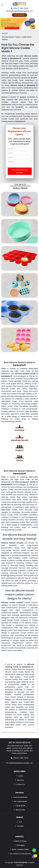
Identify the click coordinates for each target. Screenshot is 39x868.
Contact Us (20, 784)
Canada (19, 826)
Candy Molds (19, 806)
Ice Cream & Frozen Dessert (20, 854)
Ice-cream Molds (19, 801)
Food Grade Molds (19, 797)
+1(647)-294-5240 (20, 8)
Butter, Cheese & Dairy (20, 849)
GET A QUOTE (20, 15)
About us (19, 780)
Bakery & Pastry (20, 841)
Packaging (20, 845)
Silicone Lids (19, 810)
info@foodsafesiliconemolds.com (19, 11)
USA (19, 822)
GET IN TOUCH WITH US (20, 743)
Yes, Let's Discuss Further (20, 171)
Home (20, 776)
